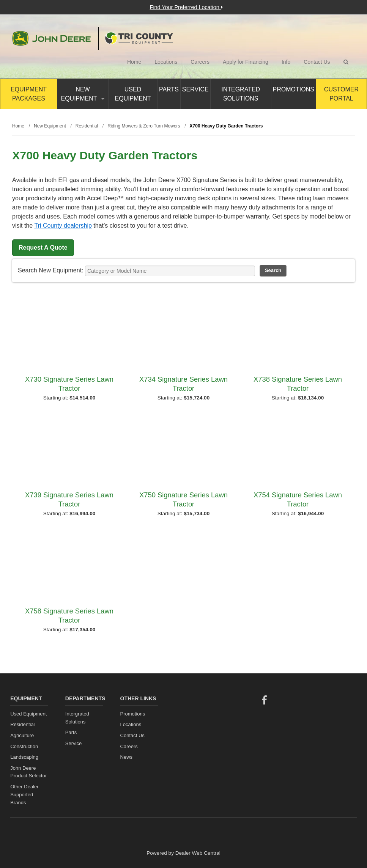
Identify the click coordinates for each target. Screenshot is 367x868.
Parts (169, 89)
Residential (22, 724)
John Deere (51, 38)
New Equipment (83, 94)
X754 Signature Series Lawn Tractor (298, 499)
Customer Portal (341, 94)
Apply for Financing (246, 62)
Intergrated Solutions (77, 718)
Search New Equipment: (51, 270)
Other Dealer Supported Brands (24, 795)
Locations (166, 62)
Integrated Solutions (241, 94)
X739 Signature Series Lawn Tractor (69, 499)
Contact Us (317, 62)
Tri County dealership (63, 226)
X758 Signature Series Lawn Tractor (69, 616)
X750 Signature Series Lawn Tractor (183, 499)
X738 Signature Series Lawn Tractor (298, 384)
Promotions (294, 89)
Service (195, 89)
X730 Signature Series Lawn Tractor (69, 384)
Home (134, 62)
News (127, 757)
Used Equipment (133, 94)
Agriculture (22, 735)
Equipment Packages (29, 94)
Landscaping (24, 757)
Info (286, 62)
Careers (200, 62)
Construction (24, 746)
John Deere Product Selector (28, 772)
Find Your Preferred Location (186, 7)
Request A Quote (43, 248)
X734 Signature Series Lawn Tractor (183, 384)
